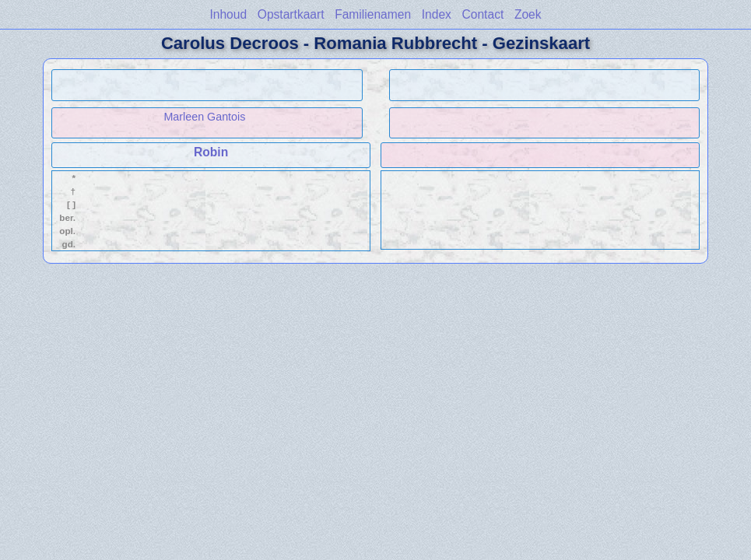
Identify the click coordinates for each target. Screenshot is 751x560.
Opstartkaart (291, 14)
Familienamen (373, 14)
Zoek (528, 14)
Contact (483, 14)
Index (437, 14)
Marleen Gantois (204, 117)
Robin (211, 152)
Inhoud (228, 14)
